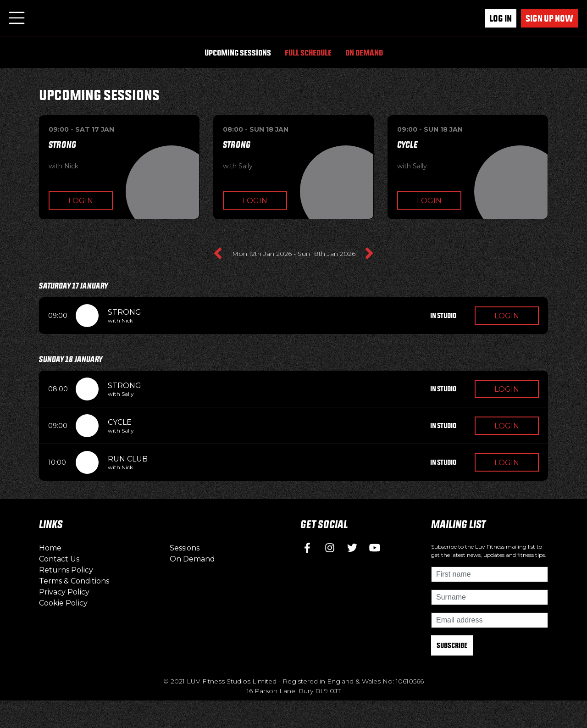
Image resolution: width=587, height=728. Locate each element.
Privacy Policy (64, 592)
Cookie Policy (63, 603)
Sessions (185, 548)
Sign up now (549, 18)
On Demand (364, 53)
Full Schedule (308, 53)
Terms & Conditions (74, 581)
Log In (501, 18)
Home (50, 548)
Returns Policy (66, 570)
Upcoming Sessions (238, 53)
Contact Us (59, 559)
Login (81, 201)
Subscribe (452, 645)
